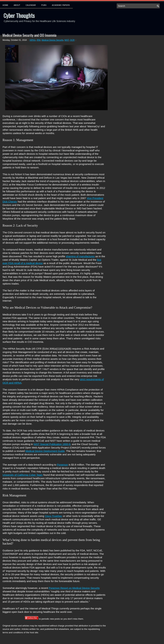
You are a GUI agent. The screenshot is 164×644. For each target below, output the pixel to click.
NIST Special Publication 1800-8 (52, 444)
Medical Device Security (52, 40)
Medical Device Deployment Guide (45, 451)
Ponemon (63, 465)
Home (5, 5)
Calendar (31, 5)
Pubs (44, 5)
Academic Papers (61, 5)
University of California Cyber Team (23, 475)
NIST (67, 40)
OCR (72, 40)
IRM (39, 40)
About (17, 5)
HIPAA (33, 40)
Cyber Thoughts (19, 15)
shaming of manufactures (80, 256)
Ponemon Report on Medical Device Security (74, 588)
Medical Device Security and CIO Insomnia (29, 35)
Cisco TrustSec (54, 516)
